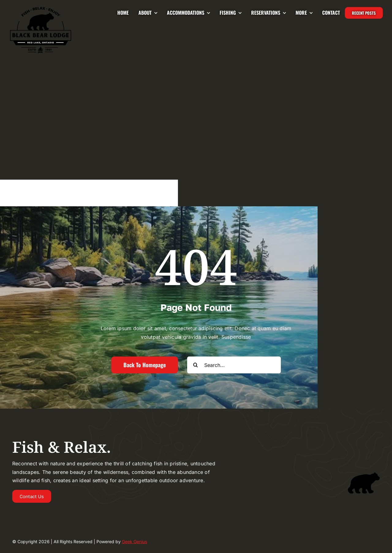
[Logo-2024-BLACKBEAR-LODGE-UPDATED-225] (41, 9)
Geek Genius (134, 542)
